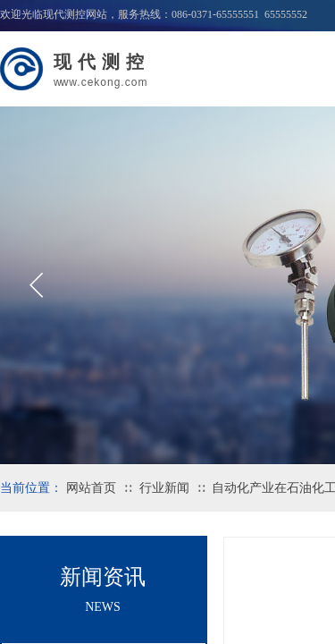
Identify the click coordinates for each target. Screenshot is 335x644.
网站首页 (91, 488)
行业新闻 (164, 488)
